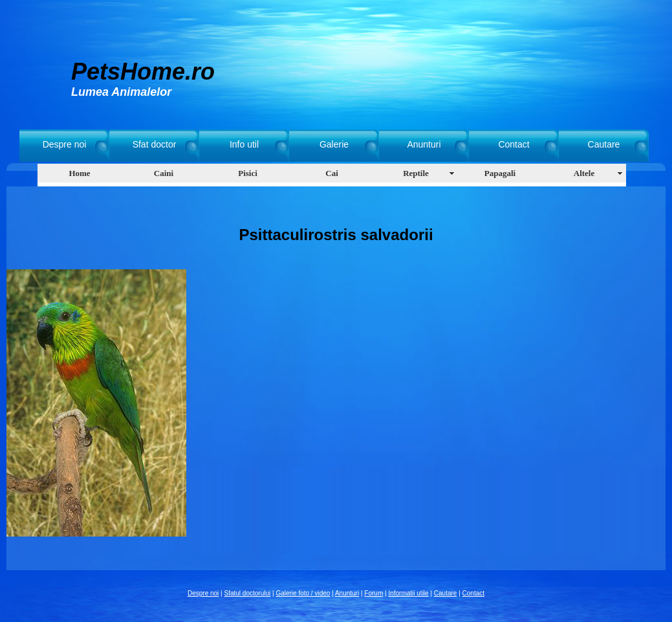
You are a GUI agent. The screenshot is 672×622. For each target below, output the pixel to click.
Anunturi (424, 144)
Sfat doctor (155, 144)
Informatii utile (408, 593)
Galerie (334, 144)
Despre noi (65, 144)
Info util (244, 144)
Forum (374, 593)
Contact (514, 144)
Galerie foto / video (303, 593)
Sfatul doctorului (248, 593)
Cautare (604, 144)
